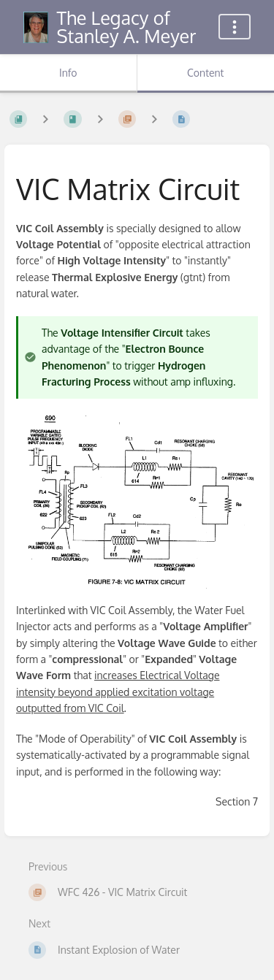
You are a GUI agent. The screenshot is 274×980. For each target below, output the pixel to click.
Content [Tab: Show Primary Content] (205, 73)
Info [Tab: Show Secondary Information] (68, 73)
